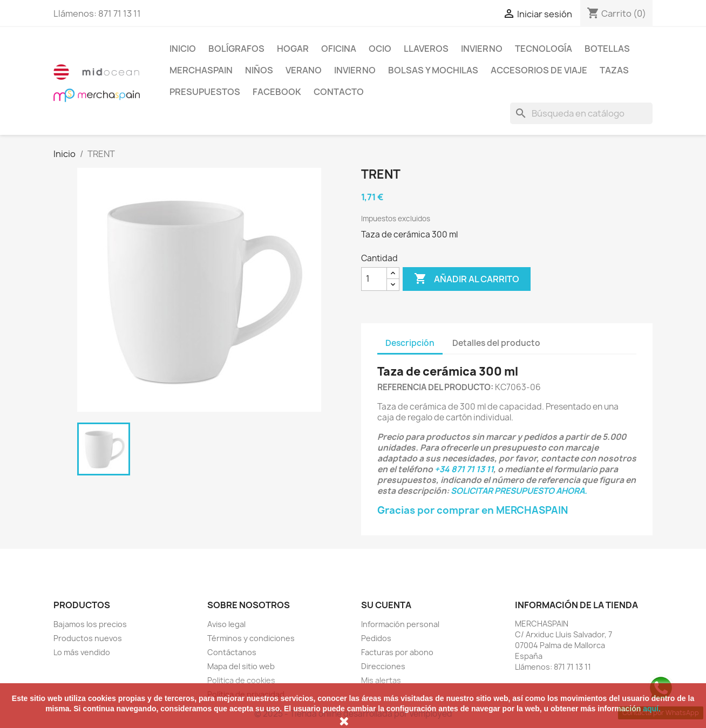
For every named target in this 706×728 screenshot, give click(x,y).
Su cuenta (386, 605)
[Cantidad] (374, 279)
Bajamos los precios (90, 624)
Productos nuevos (88, 638)
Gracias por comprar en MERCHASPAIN (473, 510)
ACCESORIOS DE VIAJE (539, 70)
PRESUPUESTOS (205, 92)
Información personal (400, 624)
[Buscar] (581, 113)
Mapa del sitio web (241, 666)
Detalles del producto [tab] (496, 343)
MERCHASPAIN (201, 70)
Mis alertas (381, 680)
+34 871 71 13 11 (464, 469)
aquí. (652, 709)
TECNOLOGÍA (544, 49)
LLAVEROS (426, 49)
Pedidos (376, 638)
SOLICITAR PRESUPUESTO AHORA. (519, 491)
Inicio (183, 49)
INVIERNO (482, 49)
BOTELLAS (607, 49)
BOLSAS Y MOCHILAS (433, 70)
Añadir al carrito (467, 279)
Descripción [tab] (410, 343)
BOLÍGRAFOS (236, 49)
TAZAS (614, 70)
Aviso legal (226, 624)
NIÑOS (259, 70)
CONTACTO (339, 92)
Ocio (380, 49)
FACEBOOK (277, 92)
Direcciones (383, 666)
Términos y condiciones (251, 638)
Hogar (293, 49)
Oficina (339, 49)
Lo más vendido (82, 652)
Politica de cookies (241, 680)
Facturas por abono (397, 652)
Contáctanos (232, 652)
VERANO (304, 70)
